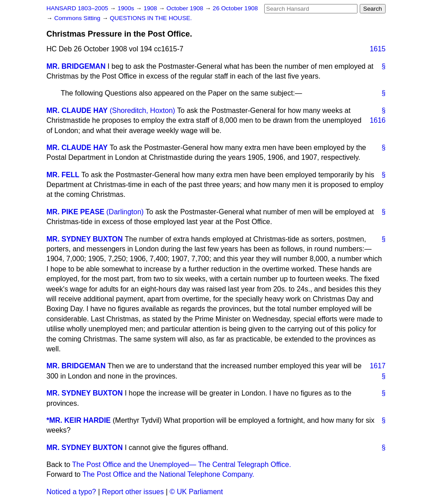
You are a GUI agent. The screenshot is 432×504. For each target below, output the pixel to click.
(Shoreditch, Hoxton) (143, 110)
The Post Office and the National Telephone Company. (168, 474)
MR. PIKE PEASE (75, 212)
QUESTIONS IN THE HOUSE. (151, 18)
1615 (378, 49)
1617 (378, 366)
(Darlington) (125, 212)
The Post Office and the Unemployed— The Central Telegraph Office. (182, 464)
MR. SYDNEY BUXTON (85, 239)
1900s (127, 8)
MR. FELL (63, 175)
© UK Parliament (196, 492)
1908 (151, 8)
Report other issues (133, 492)
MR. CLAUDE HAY (77, 110)
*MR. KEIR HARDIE (79, 420)
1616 (378, 120)
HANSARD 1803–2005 (77, 8)
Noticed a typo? (71, 492)
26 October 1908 (235, 8)
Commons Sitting (78, 18)
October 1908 (186, 8)
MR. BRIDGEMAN (76, 66)
